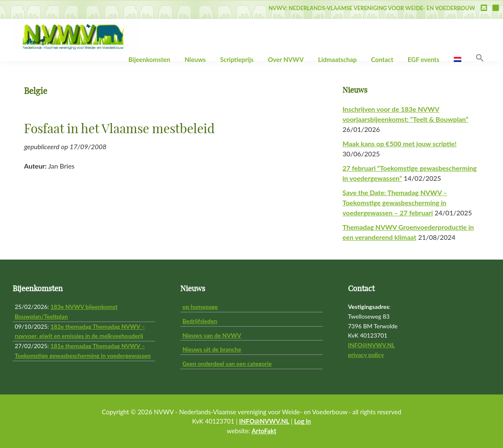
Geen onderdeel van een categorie (227, 363)
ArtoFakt (264, 431)
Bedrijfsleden (200, 321)
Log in (302, 421)
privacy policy (366, 355)
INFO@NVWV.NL (371, 345)
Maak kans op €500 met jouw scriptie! (400, 144)
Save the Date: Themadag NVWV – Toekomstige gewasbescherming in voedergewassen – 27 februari (395, 203)
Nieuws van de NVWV (212, 335)
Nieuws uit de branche (212, 349)
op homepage (200, 307)
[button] (480, 58)
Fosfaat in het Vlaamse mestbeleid (119, 129)
